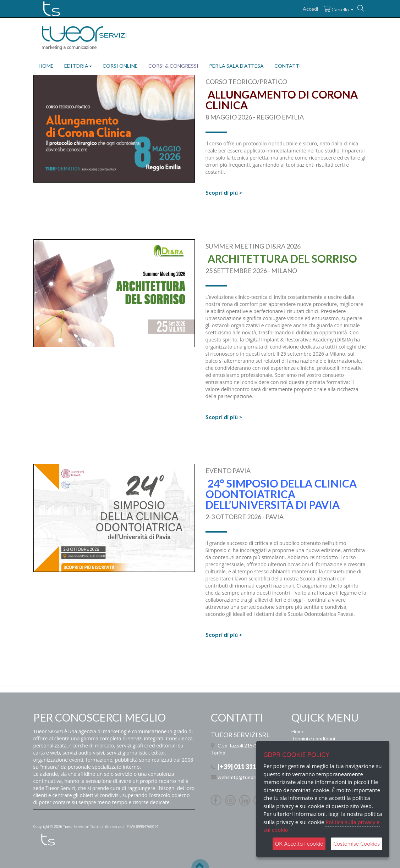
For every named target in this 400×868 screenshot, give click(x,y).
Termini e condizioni (313, 738)
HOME (46, 66)
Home (298, 731)
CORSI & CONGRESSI (173, 66)
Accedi (310, 9)
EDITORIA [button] (78, 66)
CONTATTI (288, 66)
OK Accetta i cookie (299, 844)
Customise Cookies (357, 844)
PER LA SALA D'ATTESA (236, 66)
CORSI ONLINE (120, 66)
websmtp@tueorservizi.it (245, 777)
